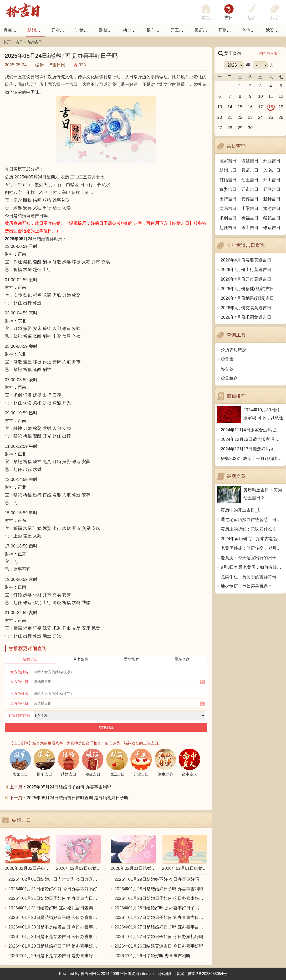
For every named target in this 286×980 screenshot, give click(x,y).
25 (271, 117)
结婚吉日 (36, 30)
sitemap (147, 974)
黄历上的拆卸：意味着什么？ (249, 529)
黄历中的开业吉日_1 (240, 510)
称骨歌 (227, 369)
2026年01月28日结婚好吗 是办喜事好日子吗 (157, 908)
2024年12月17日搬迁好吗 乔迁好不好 (252, 449)
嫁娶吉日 (274, 30)
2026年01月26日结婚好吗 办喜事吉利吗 (152, 956)
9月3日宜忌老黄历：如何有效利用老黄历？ (252, 567)
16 (250, 107)
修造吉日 (272, 228)
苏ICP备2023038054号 (208, 974)
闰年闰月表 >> (271, 53)
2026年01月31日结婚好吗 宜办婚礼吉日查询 (51, 908)
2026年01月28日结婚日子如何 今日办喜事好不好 (161, 898)
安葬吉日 (250, 199)
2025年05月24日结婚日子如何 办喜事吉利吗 (69, 787)
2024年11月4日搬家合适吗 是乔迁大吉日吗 (252, 430)
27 (220, 128)
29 (240, 128)
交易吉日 (228, 209)
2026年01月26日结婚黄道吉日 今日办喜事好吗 (159, 946)
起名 (252, 18)
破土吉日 (250, 228)
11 (271, 96)
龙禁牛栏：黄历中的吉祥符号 (249, 577)
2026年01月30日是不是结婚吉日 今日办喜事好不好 (55, 927)
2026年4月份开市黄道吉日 (246, 279)
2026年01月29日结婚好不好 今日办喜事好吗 (157, 879)
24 (260, 117)
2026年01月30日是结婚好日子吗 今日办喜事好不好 (55, 917)
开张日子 (227, 30)
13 (220, 107)
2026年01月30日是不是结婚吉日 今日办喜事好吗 (55, 937)
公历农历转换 (234, 350)
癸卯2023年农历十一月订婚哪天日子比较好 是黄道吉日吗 (252, 459)
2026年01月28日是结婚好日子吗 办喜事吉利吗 (159, 889)
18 (271, 107)
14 (230, 107)
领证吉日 (203, 30)
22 (240, 117)
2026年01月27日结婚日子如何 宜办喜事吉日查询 (161, 917)
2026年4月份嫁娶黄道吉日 (246, 260)
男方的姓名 (19, 694)
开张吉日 (272, 189)
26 (281, 117)
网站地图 (165, 974)
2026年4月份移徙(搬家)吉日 (247, 289)
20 (220, 117)
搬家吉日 (12, 30)
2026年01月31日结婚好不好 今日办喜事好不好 (53, 889)
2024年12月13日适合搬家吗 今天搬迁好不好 (252, 439)
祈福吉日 (250, 218)
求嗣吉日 (228, 218)
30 (250, 128)
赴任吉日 (228, 228)
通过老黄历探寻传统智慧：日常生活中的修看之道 (252, 520)
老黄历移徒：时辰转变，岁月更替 (252, 548)
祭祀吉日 (272, 218)
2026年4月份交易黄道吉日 (246, 308)
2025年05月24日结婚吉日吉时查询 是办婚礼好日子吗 (78, 798)
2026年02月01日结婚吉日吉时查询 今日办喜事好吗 (55, 879)
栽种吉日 (272, 199)
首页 (7, 42)
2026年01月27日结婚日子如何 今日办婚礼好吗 (159, 937)
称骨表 (227, 359)
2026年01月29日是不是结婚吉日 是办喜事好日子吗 (55, 956)
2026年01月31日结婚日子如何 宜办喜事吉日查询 (55, 898)
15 (240, 107)
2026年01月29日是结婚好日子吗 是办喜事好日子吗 (55, 946)
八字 (275, 18)
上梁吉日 (250, 209)
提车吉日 (155, 30)
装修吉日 (107, 30)
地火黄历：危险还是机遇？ (246, 586)
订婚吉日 (84, 30)
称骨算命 (229, 378)
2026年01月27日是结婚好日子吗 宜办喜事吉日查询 (161, 927)
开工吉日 (179, 30)
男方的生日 (19, 703)
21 (230, 117)
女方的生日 (19, 682)
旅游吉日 (272, 209)
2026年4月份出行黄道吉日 (246, 270)
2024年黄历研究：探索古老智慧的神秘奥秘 (252, 539)
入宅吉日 (250, 30)
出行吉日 (228, 199)
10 (260, 96)
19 (281, 107)
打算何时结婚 (19, 715)
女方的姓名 (19, 672)
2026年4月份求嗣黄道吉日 (246, 317)
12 (281, 96)
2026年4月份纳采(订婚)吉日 (247, 298)
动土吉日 (131, 30)
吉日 (229, 18)
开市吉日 (250, 189)
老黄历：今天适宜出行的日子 (249, 558)
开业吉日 (60, 30)
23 (250, 117)
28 (230, 128)
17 (260, 107)
